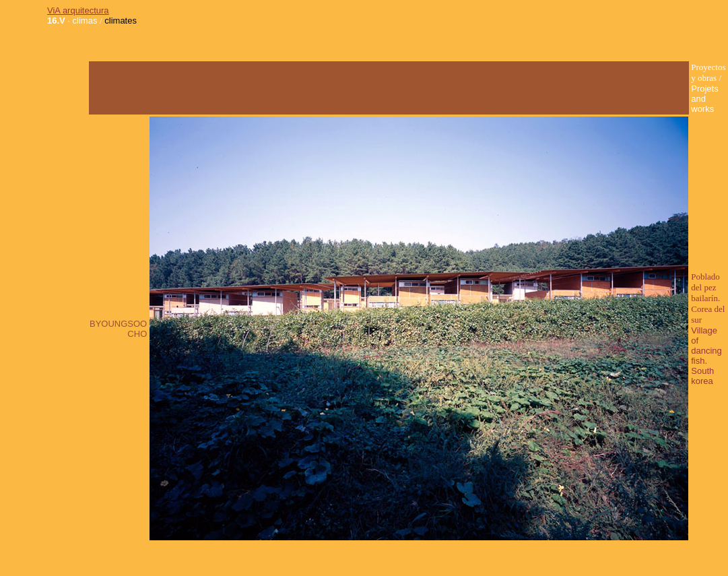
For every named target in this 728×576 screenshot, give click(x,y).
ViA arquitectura (78, 10)
